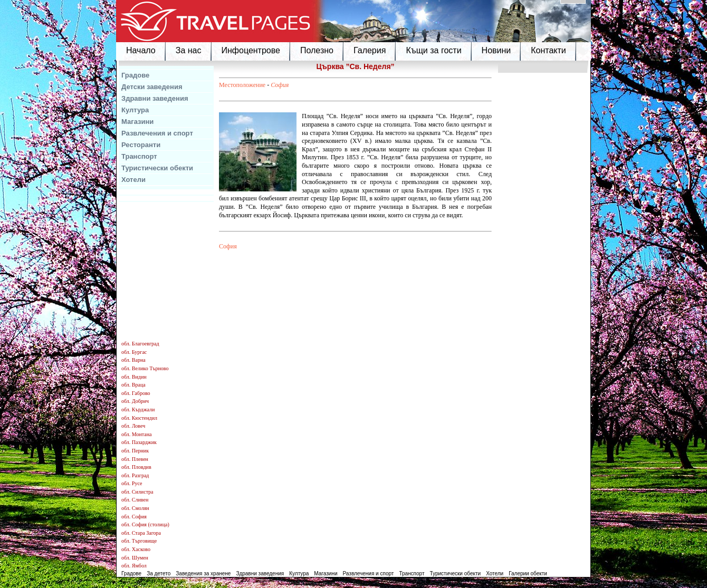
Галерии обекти (528, 573)
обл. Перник (135, 451)
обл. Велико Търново (145, 368)
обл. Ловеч (133, 426)
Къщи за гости (433, 50)
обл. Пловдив (136, 467)
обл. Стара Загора (141, 533)
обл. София (134, 517)
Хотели (133, 180)
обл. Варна (133, 360)
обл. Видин (134, 377)
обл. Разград (135, 475)
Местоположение (242, 85)
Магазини (137, 122)
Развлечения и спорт (157, 133)
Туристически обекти (157, 168)
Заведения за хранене (203, 573)
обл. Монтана (137, 434)
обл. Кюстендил (139, 418)
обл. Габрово (136, 393)
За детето (159, 573)
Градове (135, 75)
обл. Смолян (135, 508)
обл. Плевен (135, 459)
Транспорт (139, 156)
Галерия (370, 50)
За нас (189, 50)
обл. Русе (132, 483)
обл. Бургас (134, 352)
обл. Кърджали (138, 409)
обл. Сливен (135, 500)
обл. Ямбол (134, 566)
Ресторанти (141, 145)
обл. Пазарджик (139, 442)
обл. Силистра (137, 492)
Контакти (548, 50)
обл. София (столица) (145, 524)
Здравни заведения (155, 98)
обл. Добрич (135, 401)
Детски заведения (152, 87)
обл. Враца (133, 385)
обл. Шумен (135, 558)
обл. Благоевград (140, 344)
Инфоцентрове (251, 50)
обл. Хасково (136, 549)
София (280, 85)
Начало (141, 50)
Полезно (317, 50)
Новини (496, 50)
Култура (135, 110)
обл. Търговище (139, 541)
